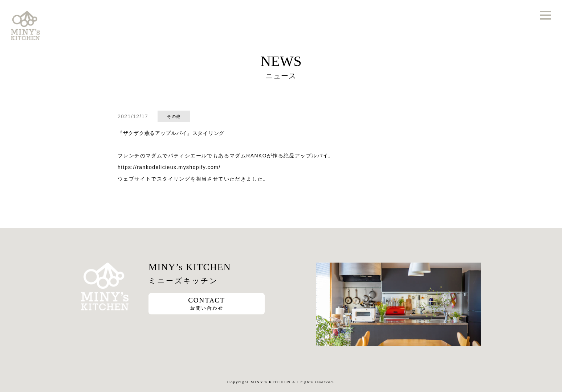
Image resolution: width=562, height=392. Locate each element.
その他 (174, 116)
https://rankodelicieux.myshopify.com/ (169, 167)
